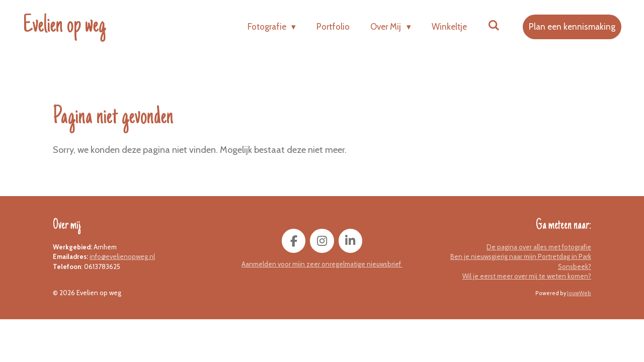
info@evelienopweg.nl (122, 256)
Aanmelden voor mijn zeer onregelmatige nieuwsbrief (322, 264)
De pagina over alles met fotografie (539, 247)
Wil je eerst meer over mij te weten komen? (527, 276)
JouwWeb (579, 293)
